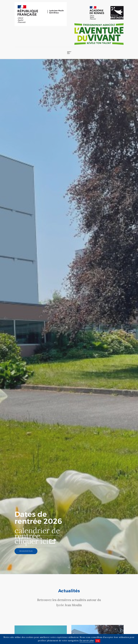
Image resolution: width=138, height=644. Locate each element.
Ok (98, 641)
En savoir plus (87, 641)
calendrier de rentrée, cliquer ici (37, 541)
